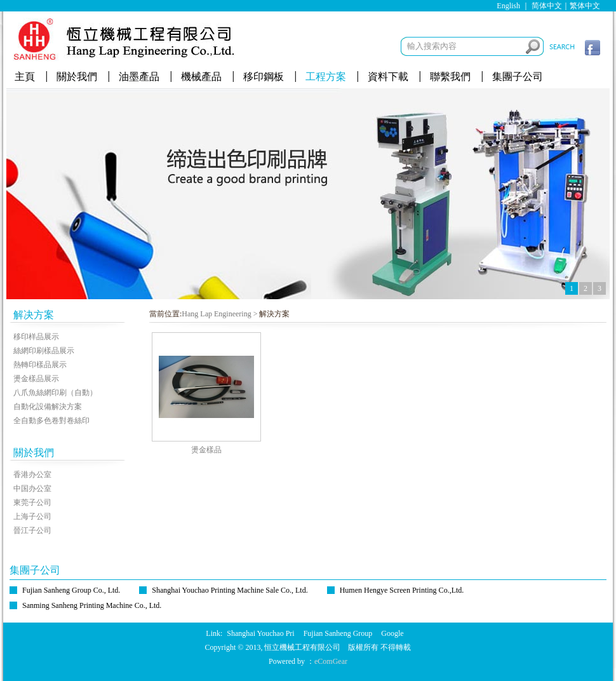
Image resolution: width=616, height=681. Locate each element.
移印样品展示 (36, 337)
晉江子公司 (32, 530)
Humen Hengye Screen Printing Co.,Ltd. (402, 590)
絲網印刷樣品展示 (44, 351)
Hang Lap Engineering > (219, 314)
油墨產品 (139, 77)
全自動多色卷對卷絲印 (51, 421)
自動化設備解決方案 (48, 407)
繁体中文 (585, 6)
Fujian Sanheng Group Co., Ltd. (71, 590)
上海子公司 (32, 516)
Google (392, 633)
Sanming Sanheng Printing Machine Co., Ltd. (92, 605)
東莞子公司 (32, 502)
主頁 (25, 77)
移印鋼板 (264, 77)
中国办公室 (32, 489)
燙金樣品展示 (36, 379)
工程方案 (326, 77)
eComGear (331, 661)
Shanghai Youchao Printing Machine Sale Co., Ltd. (230, 590)
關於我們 (77, 77)
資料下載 (388, 77)
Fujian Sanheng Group (338, 633)
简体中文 (547, 6)
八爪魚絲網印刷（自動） (55, 393)
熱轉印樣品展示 (40, 365)
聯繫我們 (450, 77)
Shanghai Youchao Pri (260, 633)
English (508, 6)
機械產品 (201, 77)
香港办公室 (32, 475)
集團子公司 (518, 77)
